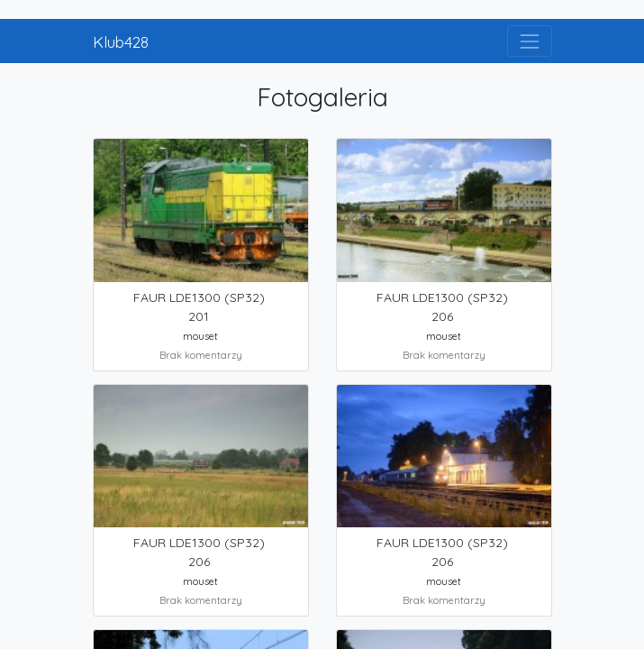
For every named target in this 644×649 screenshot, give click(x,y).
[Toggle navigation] (529, 41)
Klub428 (121, 41)
